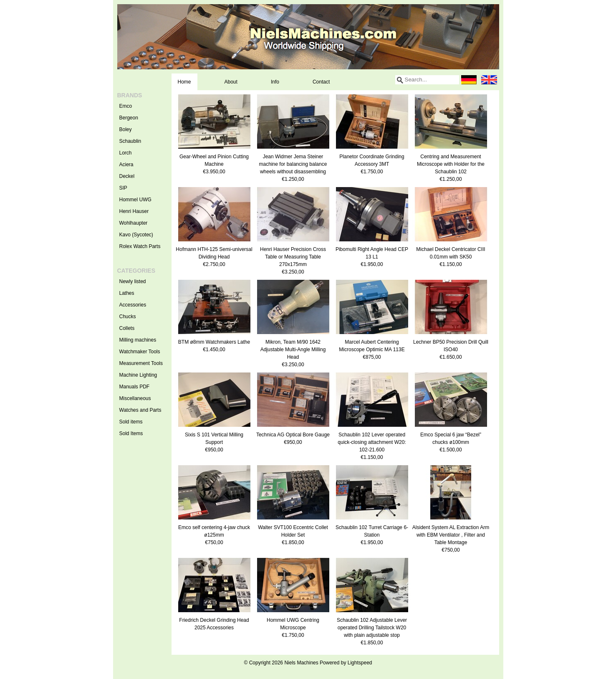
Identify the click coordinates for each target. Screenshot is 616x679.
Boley (126, 129)
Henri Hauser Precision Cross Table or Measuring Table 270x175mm (293, 257)
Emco (126, 106)
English (489, 80)
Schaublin (130, 141)
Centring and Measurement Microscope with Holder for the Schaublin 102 (451, 164)
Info (275, 82)
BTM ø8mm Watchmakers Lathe (214, 342)
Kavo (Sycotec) (136, 235)
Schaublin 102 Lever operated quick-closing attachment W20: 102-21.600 (372, 442)
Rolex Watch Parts (140, 246)
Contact (321, 82)
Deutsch (469, 80)
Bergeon (129, 118)
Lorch (126, 153)
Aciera (126, 165)
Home (184, 82)
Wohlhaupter (134, 223)
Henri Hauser (134, 211)
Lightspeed (360, 663)
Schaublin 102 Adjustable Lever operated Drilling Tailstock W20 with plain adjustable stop (372, 628)
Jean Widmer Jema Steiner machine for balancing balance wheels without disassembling (293, 164)
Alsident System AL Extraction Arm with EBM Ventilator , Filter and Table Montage (451, 535)
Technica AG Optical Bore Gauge (293, 435)
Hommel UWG (135, 200)
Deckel (127, 176)
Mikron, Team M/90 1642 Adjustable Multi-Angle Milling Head (293, 350)
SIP (123, 188)
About (231, 82)
